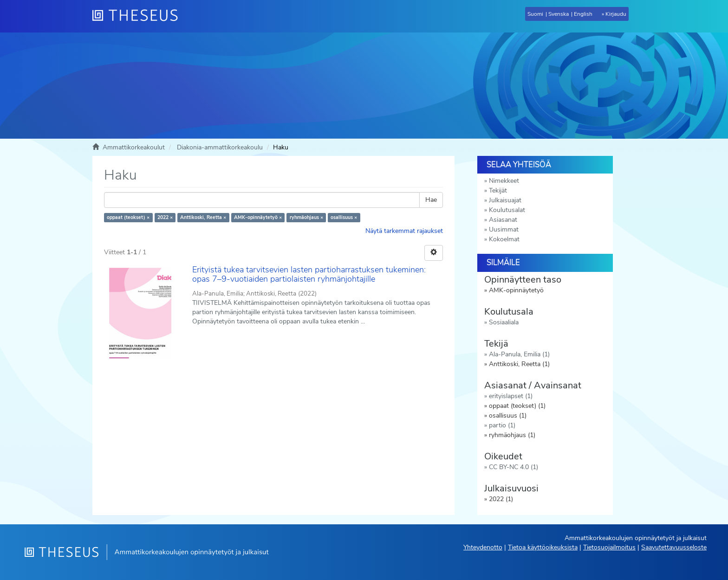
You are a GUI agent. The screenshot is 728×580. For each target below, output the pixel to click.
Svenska (559, 14)
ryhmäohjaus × (306, 217)
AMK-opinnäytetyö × (258, 217)
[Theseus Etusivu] (139, 16)
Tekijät (498, 190)
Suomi (535, 14)
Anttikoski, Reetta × (203, 217)
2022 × (165, 217)
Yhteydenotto (483, 547)
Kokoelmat (504, 239)
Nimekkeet (504, 181)
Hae (431, 200)
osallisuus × (344, 217)
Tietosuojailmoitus (609, 547)
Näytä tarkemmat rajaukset (404, 231)
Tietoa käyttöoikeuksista (543, 547)
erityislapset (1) (511, 396)
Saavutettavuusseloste (674, 547)
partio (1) (502, 425)
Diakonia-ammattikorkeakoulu (220, 147)
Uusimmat (504, 229)
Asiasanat (503, 220)
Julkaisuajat (505, 200)
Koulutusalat (507, 210)
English (583, 14)
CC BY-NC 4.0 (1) (513, 467)
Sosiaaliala (504, 322)
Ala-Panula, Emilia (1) (519, 354)
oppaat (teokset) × (128, 217)
